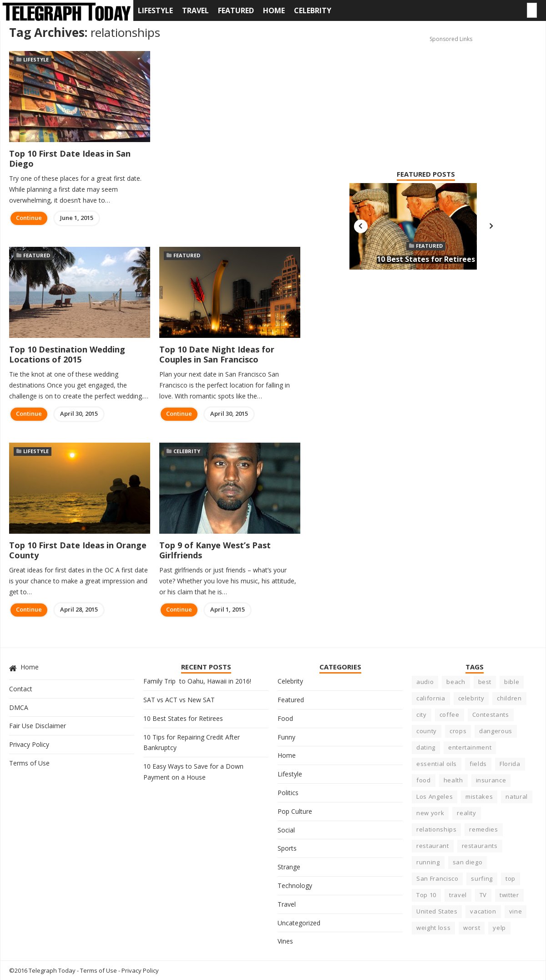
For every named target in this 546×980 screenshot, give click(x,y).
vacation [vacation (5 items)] (483, 911)
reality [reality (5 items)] (467, 813)
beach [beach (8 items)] (456, 682)
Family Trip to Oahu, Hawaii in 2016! (197, 681)
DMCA (19, 707)
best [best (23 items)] (485, 682)
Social (286, 830)
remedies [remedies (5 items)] (483, 829)
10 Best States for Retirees (426, 259)
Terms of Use (29, 763)
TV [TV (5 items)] (483, 895)
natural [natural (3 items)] (517, 796)
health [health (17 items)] (453, 780)
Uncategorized (299, 923)
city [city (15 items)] (422, 715)
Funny (286, 737)
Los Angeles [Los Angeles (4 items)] (435, 796)
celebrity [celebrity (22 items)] (471, 698)
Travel (195, 10)
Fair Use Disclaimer (38, 726)
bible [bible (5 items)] (512, 682)
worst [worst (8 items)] (472, 928)
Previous (361, 226)
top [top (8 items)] (511, 878)
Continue (29, 218)
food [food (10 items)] (424, 780)
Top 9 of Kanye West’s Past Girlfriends (215, 550)
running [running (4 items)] (428, 862)
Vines (285, 941)
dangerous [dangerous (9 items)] (496, 731)
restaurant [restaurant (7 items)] (433, 846)
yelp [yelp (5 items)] (499, 928)
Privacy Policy (29, 744)
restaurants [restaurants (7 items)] (480, 846)
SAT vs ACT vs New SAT (179, 700)
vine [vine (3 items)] (516, 911)
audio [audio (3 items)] (425, 682)
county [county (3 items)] (427, 731)
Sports (287, 848)
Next (491, 226)
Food (285, 718)
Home (274, 10)
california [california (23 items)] (431, 698)
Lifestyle (155, 10)
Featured (236, 10)
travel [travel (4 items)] (458, 895)
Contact (21, 689)
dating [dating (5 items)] (426, 747)
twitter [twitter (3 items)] (509, 895)
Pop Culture (295, 811)
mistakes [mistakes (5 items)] (479, 796)
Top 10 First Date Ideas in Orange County (78, 550)
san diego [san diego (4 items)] (468, 862)
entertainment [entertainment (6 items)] (470, 747)
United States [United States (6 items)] (437, 911)
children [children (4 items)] (509, 698)
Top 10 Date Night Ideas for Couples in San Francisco (217, 354)
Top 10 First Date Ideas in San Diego (70, 158)
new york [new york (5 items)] (430, 813)
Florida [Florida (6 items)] (510, 764)
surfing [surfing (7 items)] (482, 878)
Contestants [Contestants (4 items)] (491, 715)
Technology (295, 886)
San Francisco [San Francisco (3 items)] (437, 878)
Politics (288, 793)
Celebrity (313, 10)
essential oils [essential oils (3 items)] (437, 764)
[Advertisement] (411, 92)
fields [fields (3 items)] (478, 764)
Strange (289, 867)
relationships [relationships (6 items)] (436, 829)
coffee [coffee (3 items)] (450, 715)
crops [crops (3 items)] (458, 731)
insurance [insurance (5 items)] (491, 780)
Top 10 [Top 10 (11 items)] (426, 895)
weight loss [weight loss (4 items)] (433, 928)
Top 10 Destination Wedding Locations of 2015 (67, 354)
